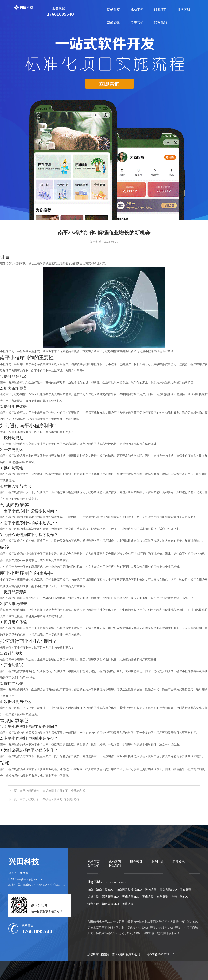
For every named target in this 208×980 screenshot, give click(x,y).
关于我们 (137, 23)
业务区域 (184, 10)
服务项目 (160, 10)
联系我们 (160, 23)
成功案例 (137, 10)
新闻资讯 (114, 23)
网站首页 (114, 10)
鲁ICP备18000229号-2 (161, 954)
